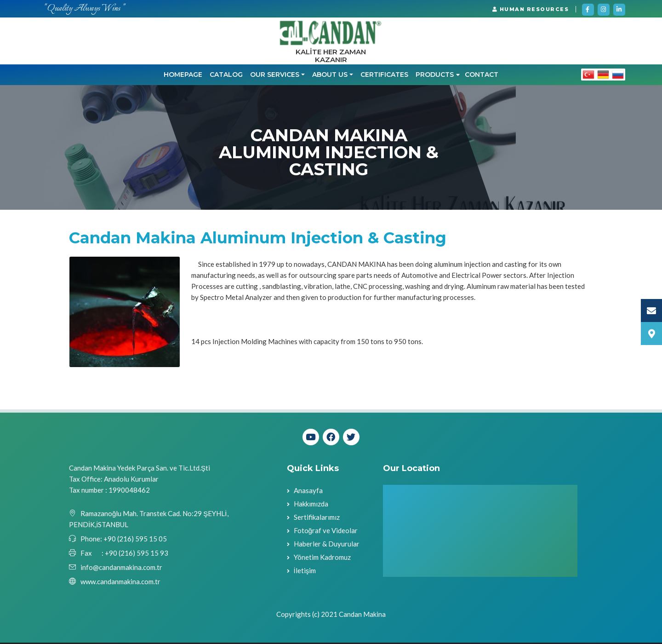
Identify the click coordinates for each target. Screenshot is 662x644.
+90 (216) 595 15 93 (137, 554)
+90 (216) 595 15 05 (134, 540)
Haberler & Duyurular (327, 546)
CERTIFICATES (384, 76)
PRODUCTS (438, 76)
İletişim (305, 572)
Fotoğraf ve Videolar (326, 532)
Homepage (183, 76)
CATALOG (226, 76)
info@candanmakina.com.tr (121, 569)
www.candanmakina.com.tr (120, 583)
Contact (482, 76)
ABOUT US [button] (330, 76)
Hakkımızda (311, 506)
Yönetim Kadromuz (322, 559)
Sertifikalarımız (317, 519)
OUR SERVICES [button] (275, 76)
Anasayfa (308, 492)
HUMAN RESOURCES (531, 9)
